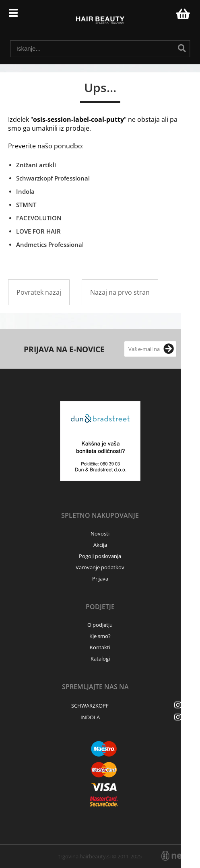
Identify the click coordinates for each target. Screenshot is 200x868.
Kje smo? (100, 636)
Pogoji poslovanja (100, 556)
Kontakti (100, 647)
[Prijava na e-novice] (169, 349)
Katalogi (100, 659)
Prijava (166, 16)
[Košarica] (182, 14)
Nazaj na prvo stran (120, 292)
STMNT (26, 205)
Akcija (100, 545)
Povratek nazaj (39, 292)
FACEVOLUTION (39, 218)
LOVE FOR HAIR (38, 231)
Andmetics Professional (50, 244)
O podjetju (100, 625)
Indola (25, 191)
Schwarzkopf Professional (53, 178)
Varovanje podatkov (100, 567)
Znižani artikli (36, 165)
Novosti (100, 534)
